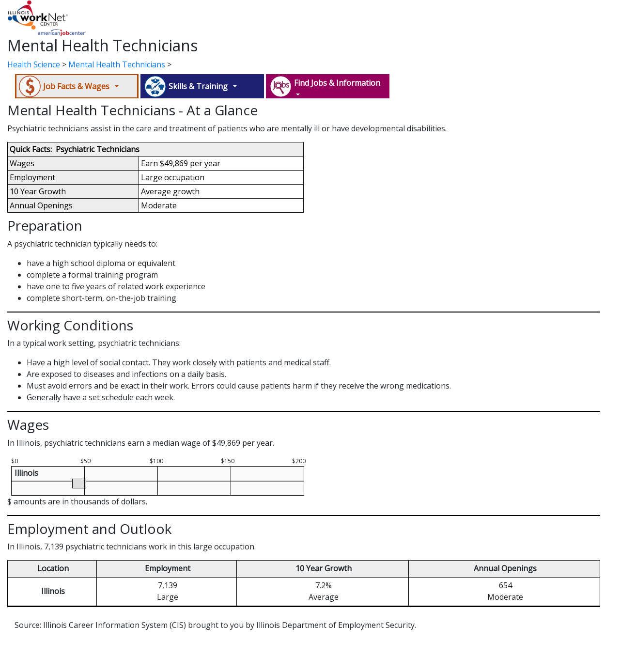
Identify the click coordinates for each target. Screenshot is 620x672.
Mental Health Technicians (117, 64)
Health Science (34, 64)
